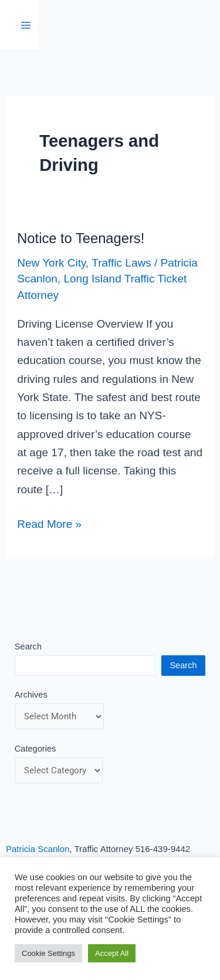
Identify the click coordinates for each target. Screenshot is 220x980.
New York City (51, 263)
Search (28, 646)
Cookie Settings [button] (48, 953)
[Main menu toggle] (26, 26)
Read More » (49, 523)
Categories (35, 749)
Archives (31, 695)
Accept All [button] (112, 953)
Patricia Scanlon (38, 849)
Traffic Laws (121, 263)
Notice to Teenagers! (81, 238)
